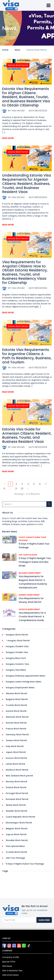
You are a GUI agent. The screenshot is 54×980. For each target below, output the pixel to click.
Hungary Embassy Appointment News (25, 676)
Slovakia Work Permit (17, 840)
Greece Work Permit (16, 740)
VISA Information (11, 975)
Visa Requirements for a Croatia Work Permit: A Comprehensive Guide (32, 617)
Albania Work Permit (16, 693)
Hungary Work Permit (17, 635)
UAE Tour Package (28, 555)
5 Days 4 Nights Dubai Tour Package (25, 864)
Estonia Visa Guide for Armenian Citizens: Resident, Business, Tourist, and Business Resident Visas (27, 435)
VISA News (7, 966)
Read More (8, 138)
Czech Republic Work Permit (20, 817)
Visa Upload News (15, 846)
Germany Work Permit (17, 735)
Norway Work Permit (29, 595)
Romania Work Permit (17, 799)
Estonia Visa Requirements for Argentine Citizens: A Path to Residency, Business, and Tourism (27, 356)
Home (5, 50)
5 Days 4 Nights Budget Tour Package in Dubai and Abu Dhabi (35, 562)
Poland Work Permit (16, 787)
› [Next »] (28, 489)
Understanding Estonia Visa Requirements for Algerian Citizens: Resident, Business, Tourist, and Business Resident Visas (27, 184)
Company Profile (11, 957)
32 (22, 489)
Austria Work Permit (16, 711)
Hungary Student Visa (17, 646)
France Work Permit (16, 729)
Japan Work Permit (16, 752)
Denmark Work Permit (17, 717)
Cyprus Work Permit (16, 834)
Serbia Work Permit (16, 805)
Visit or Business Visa (12, 971)
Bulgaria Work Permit (30, 573)
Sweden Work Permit (16, 811)
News (17, 50)
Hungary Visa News (16, 670)
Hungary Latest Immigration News (24, 682)
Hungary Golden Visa (17, 652)
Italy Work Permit (15, 746)
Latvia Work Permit (15, 764)
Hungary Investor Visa (17, 664)
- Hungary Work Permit (18, 641)
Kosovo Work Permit (16, 758)
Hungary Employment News (20, 688)
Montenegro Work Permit (19, 823)
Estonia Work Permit (18, 65)
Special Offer (9, 962)
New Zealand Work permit (19, 776)
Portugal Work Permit (17, 793)
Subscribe (44, 920)
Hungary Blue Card (16, 658)
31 (16, 489)
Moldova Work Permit (17, 770)
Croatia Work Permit (29, 609)
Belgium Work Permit (17, 829)
